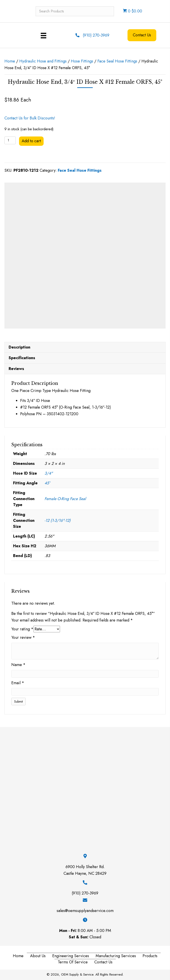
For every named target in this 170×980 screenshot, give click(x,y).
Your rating (22, 628)
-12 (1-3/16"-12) (58, 519)
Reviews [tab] (16, 368)
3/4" (49, 472)
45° (47, 482)
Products (150, 955)
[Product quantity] (10, 140)
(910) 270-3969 (96, 35)
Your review (23, 636)
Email (18, 682)
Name (18, 664)
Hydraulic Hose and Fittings (43, 61)
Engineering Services (71, 955)
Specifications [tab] (22, 357)
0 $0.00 (132, 11)
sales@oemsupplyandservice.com (85, 910)
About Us (38, 955)
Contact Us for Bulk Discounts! (30, 118)
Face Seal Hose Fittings (117, 61)
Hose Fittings (82, 61)
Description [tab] (19, 346)
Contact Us (103, 961)
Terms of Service (73, 961)
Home (10, 61)
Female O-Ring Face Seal (65, 498)
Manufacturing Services (116, 955)
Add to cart (31, 141)
